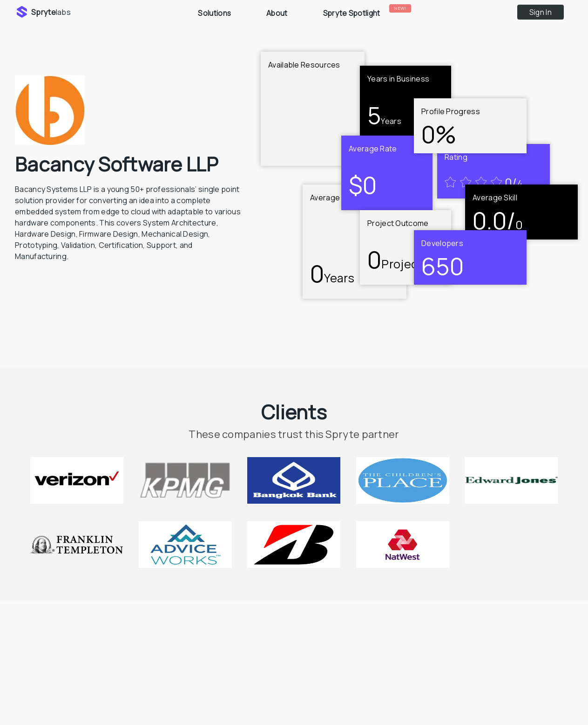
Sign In (541, 12)
